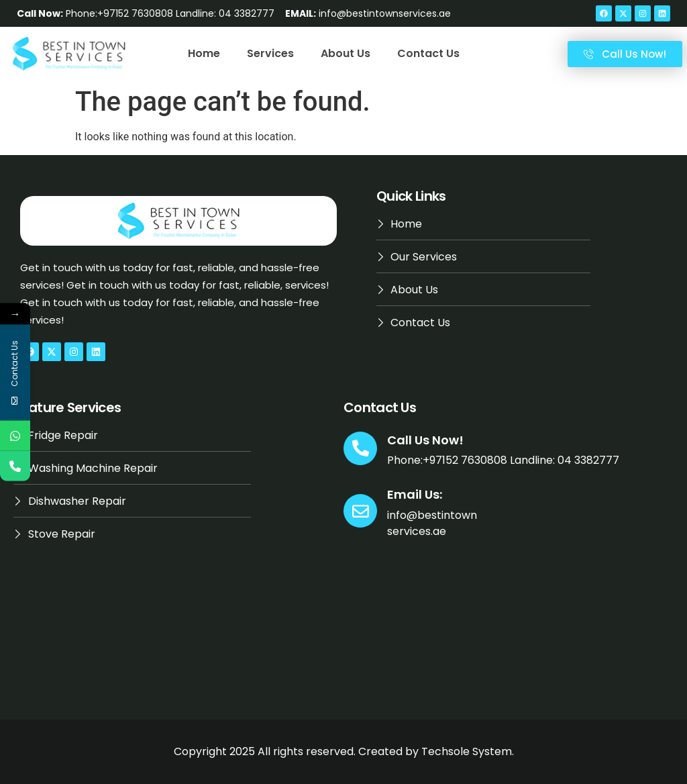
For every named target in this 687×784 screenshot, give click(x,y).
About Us (346, 53)
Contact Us (428, 53)
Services (270, 53)
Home (204, 53)
